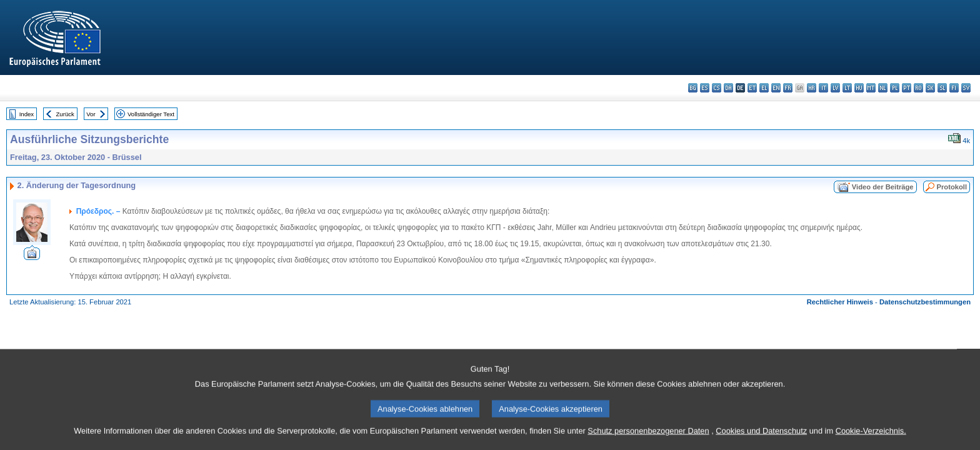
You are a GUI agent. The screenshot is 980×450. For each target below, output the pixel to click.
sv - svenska (966, 88)
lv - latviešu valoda (835, 88)
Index (27, 114)
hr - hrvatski (812, 88)
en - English (776, 88)
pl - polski (895, 88)
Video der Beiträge (883, 187)
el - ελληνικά (764, 88)
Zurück (65, 114)
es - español (705, 88)
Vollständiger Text (151, 114)
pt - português (907, 88)
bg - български (693, 88)
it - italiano (823, 88)
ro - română (918, 88)
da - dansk (728, 88)
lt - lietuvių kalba (847, 88)
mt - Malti (871, 88)
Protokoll (952, 187)
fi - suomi (954, 88)
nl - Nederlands (883, 88)
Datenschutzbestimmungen (925, 302)
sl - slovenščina (942, 88)
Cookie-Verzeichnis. (871, 441)
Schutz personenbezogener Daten (648, 441)
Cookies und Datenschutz (761, 441)
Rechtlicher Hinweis (840, 302)
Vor (91, 114)
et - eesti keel (752, 88)
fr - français (788, 88)
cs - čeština (717, 88)
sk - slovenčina (930, 88)
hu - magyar (859, 88)
